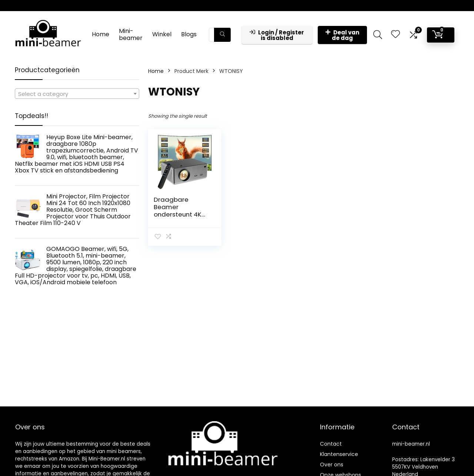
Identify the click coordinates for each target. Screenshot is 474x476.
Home (101, 34)
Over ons (332, 465)
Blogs (189, 34)
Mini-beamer (131, 34)
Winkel (162, 34)
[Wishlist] (395, 35)
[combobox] (77, 94)
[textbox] (77, 94)
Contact (331, 444)
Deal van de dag (342, 35)
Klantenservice (339, 454)
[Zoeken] (222, 35)
